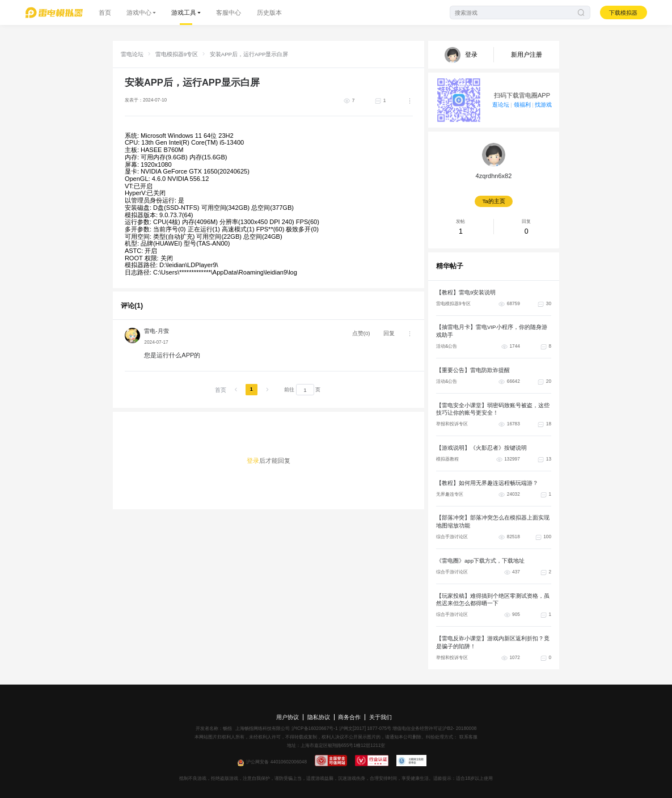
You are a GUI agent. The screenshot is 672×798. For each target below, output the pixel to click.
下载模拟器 (623, 13)
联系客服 (467, 737)
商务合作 (349, 717)
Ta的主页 (493, 201)
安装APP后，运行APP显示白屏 (249, 54)
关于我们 (381, 717)
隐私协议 (319, 717)
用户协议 (288, 717)
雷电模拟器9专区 (177, 54)
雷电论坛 (132, 54)
